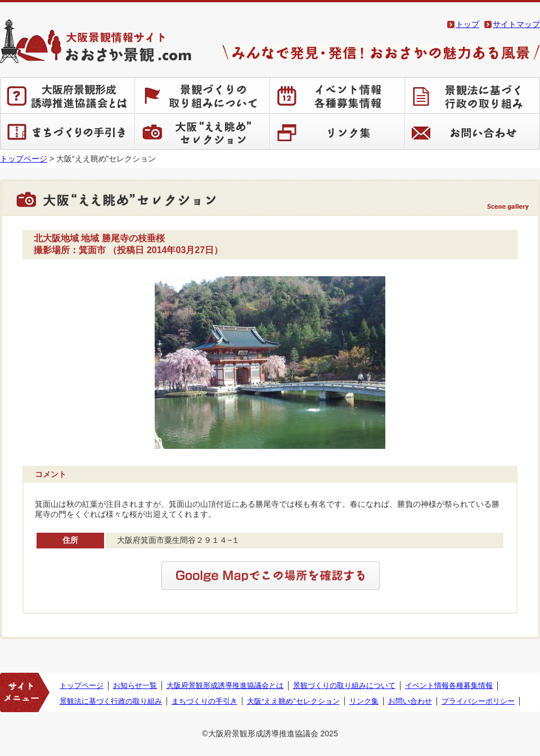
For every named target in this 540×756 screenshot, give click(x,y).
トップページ (24, 159)
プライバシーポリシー (478, 701)
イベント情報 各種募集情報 (337, 95)
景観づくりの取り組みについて (202, 95)
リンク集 (337, 131)
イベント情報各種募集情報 (449, 685)
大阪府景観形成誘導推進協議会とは (67, 95)
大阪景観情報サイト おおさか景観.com (96, 41)
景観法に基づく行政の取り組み (472, 95)
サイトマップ (516, 24)
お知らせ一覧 (135, 685)
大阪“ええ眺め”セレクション (202, 131)
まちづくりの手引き (67, 131)
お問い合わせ (472, 131)
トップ (467, 24)
